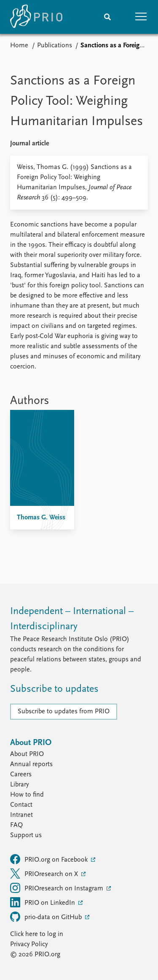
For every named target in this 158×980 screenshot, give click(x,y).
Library (19, 785)
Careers (21, 775)
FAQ (16, 825)
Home (19, 46)
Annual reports (31, 764)
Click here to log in (37, 934)
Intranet (21, 815)
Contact (21, 805)
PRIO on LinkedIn (43, 902)
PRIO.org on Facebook (50, 859)
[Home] (36, 17)
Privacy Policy (29, 945)
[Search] (107, 17)
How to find (27, 795)
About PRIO (27, 754)
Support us (26, 835)
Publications (55, 46)
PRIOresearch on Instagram (58, 888)
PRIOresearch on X (45, 874)
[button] (141, 17)
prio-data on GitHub (47, 917)
